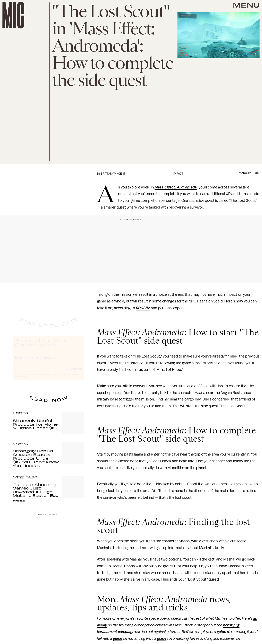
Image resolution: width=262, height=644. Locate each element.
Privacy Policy (21, 380)
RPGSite (143, 308)
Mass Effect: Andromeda (176, 187)
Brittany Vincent (113, 174)
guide (222, 632)
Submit (74, 372)
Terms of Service (70, 378)
